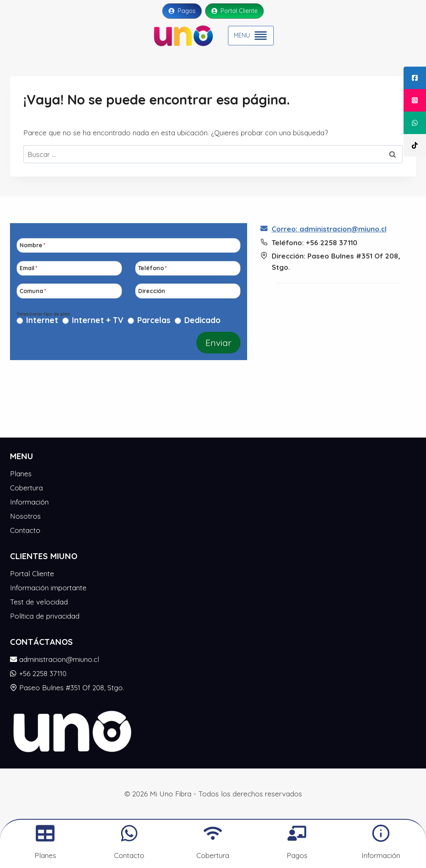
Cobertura (26, 488)
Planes (21, 474)
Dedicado (202, 321)
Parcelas (154, 321)
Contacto (25, 530)
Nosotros (25, 516)
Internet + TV (98, 321)
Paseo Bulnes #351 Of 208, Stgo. (67, 688)
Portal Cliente (32, 573)
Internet (42, 321)
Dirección (152, 291)
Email (28, 268)
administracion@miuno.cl (54, 659)
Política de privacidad (45, 616)
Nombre (32, 245)
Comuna (33, 291)
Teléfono (152, 268)
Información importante (48, 588)
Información (29, 502)
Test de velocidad (39, 602)
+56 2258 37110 (38, 673)
